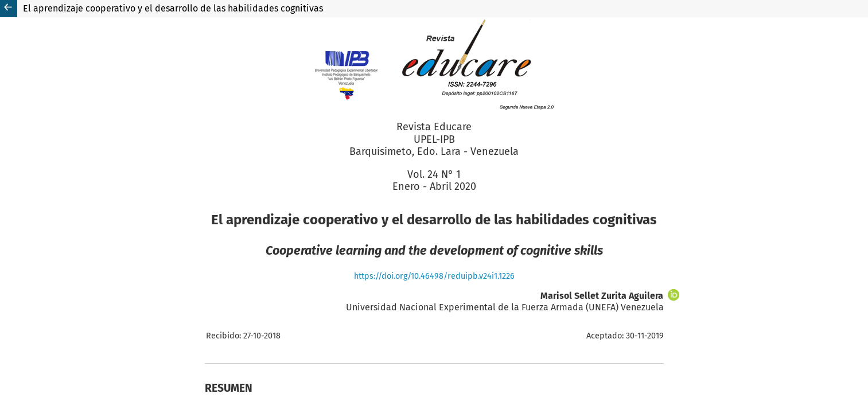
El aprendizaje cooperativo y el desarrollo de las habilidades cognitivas (173, 8)
